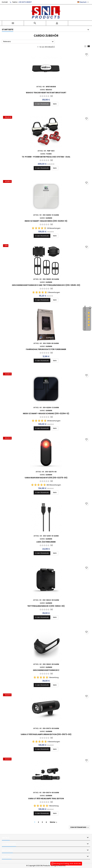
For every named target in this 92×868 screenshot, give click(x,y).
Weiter (54, 822)
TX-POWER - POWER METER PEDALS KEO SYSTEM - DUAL (46, 157)
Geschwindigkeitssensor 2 (46, 670)
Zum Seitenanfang (80, 827)
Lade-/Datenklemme (46, 542)
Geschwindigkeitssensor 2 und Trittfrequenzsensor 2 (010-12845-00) (46, 285)
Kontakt (5, 2)
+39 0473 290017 (25, 2)
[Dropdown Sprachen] (83, 2)
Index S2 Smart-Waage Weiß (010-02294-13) (46, 221)
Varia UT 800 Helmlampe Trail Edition (46, 799)
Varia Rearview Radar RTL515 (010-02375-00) (46, 478)
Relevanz (29, 42)
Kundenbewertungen (85, 318)
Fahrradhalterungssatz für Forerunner (46, 349)
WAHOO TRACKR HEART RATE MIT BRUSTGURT (46, 93)
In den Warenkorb (42, 104)
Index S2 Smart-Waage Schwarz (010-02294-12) (46, 413)
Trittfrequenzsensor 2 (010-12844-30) (46, 606)
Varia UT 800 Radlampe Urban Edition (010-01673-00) (46, 734)
